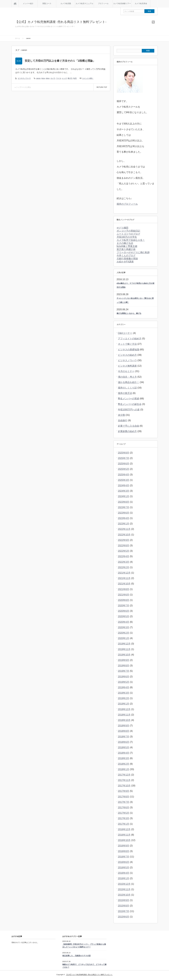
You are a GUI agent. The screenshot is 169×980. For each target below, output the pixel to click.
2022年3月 (124, 562)
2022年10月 (124, 535)
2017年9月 (124, 791)
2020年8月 (124, 600)
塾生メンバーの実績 (129, 399)
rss (153, 22)
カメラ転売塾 (66, 4)
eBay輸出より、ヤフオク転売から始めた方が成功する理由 (136, 285)
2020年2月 (124, 633)
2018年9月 (124, 726)
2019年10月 (124, 655)
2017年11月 (124, 780)
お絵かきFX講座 (125, 262)
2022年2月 (124, 567)
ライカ (59, 78)
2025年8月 (124, 453)
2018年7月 (124, 737)
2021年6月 (124, 595)
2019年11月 (124, 649)
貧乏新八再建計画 (126, 249)
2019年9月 (124, 660)
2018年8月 (124, 731)
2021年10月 (124, 584)
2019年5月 (124, 682)
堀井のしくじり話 (127, 388)
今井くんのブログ (126, 255)
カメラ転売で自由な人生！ (131, 240)
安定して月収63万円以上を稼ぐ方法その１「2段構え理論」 (60, 61)
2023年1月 (124, 524)
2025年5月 (124, 469)
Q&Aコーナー (125, 333)
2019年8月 (124, 666)
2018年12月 (124, 709)
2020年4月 (124, 622)
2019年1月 (124, 704)
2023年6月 (124, 513)
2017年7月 (124, 802)
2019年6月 (124, 677)
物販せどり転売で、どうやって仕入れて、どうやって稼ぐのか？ (84, 966)
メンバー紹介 (28, 4)
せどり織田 (123, 228)
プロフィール (103, 4)
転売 (75, 78)
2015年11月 (124, 889)
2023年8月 (124, 502)
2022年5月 (124, 551)
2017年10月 (124, 786)
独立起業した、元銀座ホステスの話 (76, 956)
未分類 (121, 415)
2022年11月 (124, 529)
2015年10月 (124, 895)
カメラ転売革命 (141, 4)
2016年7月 (124, 857)
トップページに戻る (23, 87)
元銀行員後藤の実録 (127, 259)
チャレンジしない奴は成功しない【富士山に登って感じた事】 (135, 300)
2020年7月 (124, 606)
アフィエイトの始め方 (130, 339)
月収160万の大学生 (127, 237)
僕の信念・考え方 (127, 377)
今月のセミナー (126, 371)
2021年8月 (124, 589)
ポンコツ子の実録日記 (128, 231)
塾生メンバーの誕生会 (130, 404)
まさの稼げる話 (125, 243)
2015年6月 (124, 917)
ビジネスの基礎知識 (129, 350)
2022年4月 (124, 556)
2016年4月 (124, 873)
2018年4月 (124, 753)
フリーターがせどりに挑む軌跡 (133, 252)
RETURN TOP (102, 87)
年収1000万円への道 (129, 410)
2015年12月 (124, 884)
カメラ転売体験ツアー (122, 4)
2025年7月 (124, 458)
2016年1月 (124, 878)
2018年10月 (124, 720)
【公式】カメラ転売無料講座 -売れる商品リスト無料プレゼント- (61, 22)
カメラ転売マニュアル (84, 4)
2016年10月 (124, 840)
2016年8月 (124, 851)
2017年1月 (124, 824)
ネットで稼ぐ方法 (127, 344)
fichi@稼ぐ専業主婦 (127, 246)
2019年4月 (124, 687)
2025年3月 (124, 480)
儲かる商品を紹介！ (129, 382)
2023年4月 (124, 518)
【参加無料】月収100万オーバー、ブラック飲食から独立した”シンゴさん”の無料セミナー (84, 946)
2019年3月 (124, 693)
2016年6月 (124, 862)
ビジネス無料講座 (127, 366)
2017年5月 (124, 813)
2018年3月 (124, 758)
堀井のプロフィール (127, 204)
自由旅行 (123, 420)
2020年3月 (124, 627)
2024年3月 (124, 491)
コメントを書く (88, 78)
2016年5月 (124, 867)
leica (43, 78)
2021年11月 (124, 578)
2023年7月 (124, 507)
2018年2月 (124, 764)
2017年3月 (124, 818)
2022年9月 (124, 540)
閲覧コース (47, 4)
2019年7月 (124, 671)
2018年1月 (124, 769)
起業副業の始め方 (127, 431)
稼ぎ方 (70, 78)
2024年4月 (124, 485)
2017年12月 (124, 775)
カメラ (53, 78)
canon (38, 78)
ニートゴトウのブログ (128, 234)
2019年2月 (124, 698)
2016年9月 (124, 846)
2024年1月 (124, 496)
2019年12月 (124, 644)
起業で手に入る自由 (129, 426)
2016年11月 (124, 835)
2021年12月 (124, 573)
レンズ (64, 78)
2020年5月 (124, 616)
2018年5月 (124, 747)
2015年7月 (124, 911)
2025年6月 (124, 464)
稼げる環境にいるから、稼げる (129, 313)
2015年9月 (124, 900)
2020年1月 (124, 638)
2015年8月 (124, 906)
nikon (48, 78)
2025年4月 (124, 475)
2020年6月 (124, 611)
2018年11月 (124, 715)
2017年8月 (124, 797)
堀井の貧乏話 (125, 393)
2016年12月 (124, 829)
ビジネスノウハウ (24, 78)
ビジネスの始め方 (127, 355)
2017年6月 (124, 807)
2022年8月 (124, 545)
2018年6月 (124, 742)
